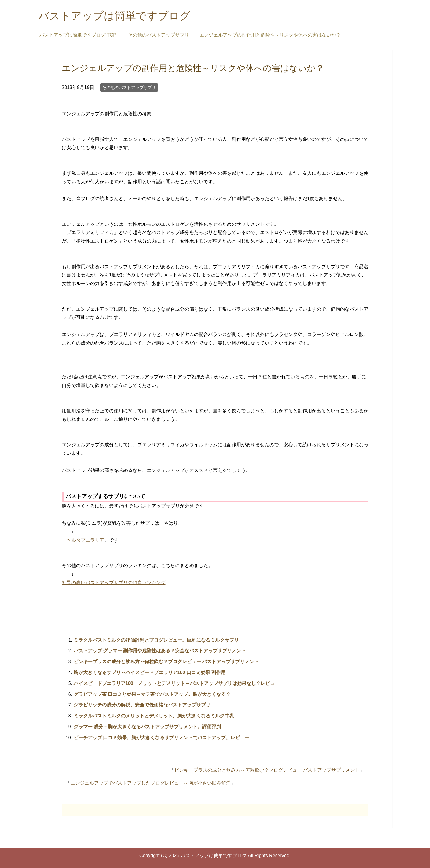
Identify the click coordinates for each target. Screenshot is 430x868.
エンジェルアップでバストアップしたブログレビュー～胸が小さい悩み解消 (151, 783)
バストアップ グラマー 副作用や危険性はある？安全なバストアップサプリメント (160, 651)
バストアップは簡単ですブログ (114, 16)
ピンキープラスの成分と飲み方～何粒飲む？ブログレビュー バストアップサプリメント (166, 662)
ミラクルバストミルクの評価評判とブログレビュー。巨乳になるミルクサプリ (156, 640)
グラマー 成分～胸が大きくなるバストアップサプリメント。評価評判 (147, 727)
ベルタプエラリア (85, 540)
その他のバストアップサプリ (129, 88)
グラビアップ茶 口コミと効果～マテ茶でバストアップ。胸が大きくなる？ (152, 694)
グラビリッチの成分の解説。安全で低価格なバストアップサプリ (142, 705)
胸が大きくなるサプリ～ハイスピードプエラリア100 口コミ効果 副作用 (150, 672)
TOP (78, 35)
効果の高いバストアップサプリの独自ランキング (114, 583)
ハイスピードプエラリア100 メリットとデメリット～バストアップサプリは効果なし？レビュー (177, 683)
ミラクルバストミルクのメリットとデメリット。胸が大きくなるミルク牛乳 (154, 716)
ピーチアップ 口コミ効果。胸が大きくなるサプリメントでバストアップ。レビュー (162, 738)
